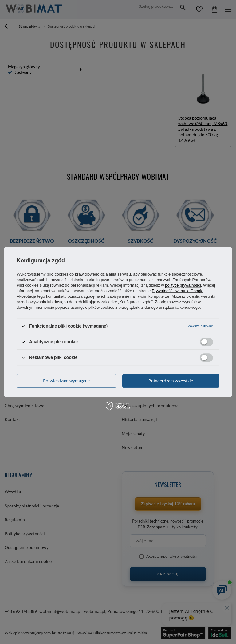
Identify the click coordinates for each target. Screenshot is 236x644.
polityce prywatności (183, 285)
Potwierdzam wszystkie (171, 381)
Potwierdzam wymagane (66, 381)
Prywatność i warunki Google (178, 291)
